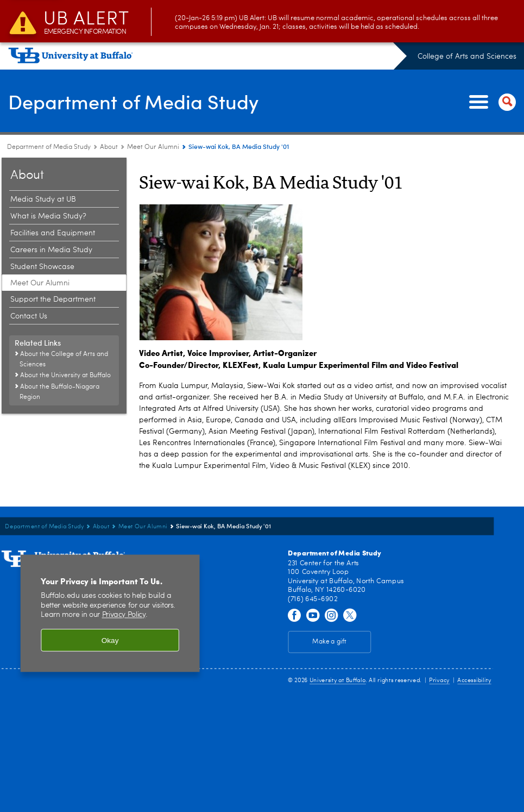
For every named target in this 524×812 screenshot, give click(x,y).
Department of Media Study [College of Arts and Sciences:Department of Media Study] (49, 147)
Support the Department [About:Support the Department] (53, 299)
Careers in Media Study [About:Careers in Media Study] (51, 250)
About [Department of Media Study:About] (109, 147)
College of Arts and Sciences (467, 57)
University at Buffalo (338, 680)
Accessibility (474, 680)
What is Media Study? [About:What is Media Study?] (48, 216)
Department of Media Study (133, 101)
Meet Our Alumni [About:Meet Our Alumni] (153, 147)
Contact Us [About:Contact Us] (29, 316)
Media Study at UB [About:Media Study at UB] (43, 199)
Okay (110, 640)
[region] (110, 613)
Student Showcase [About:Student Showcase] (42, 267)
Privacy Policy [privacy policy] (124, 615)
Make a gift (329, 642)
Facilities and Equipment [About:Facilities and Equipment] (53, 233)
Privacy (439, 680)
